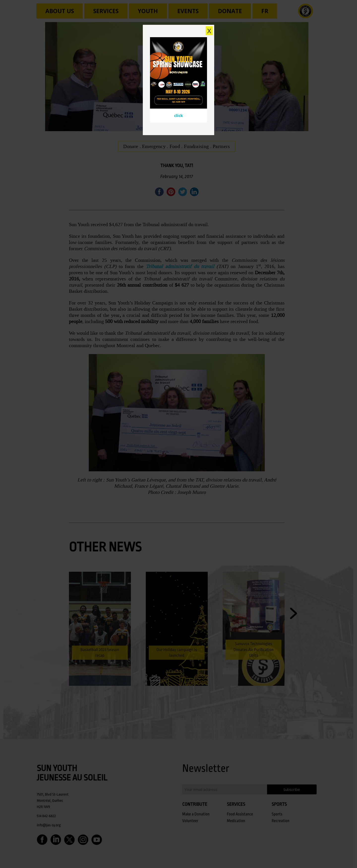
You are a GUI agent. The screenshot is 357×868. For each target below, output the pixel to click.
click (178, 116)
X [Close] (209, 31)
